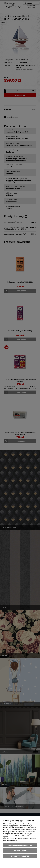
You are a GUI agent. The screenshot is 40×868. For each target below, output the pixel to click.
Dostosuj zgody (20, 851)
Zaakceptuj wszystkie (20, 856)
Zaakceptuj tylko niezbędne (20, 845)
